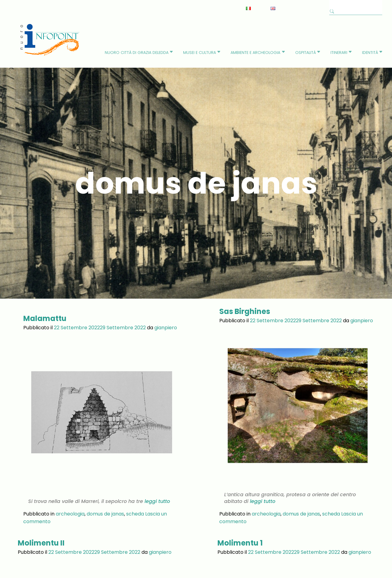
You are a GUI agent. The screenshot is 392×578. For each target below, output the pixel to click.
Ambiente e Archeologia (255, 53)
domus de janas (105, 500)
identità (370, 53)
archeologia (70, 500)
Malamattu (45, 318)
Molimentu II (41, 529)
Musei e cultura (200, 53)
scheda (135, 500)
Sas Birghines (245, 311)
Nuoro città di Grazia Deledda (137, 53)
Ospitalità (305, 53)
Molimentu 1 (240, 529)
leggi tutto (156, 488)
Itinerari (339, 53)
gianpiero (166, 328)
